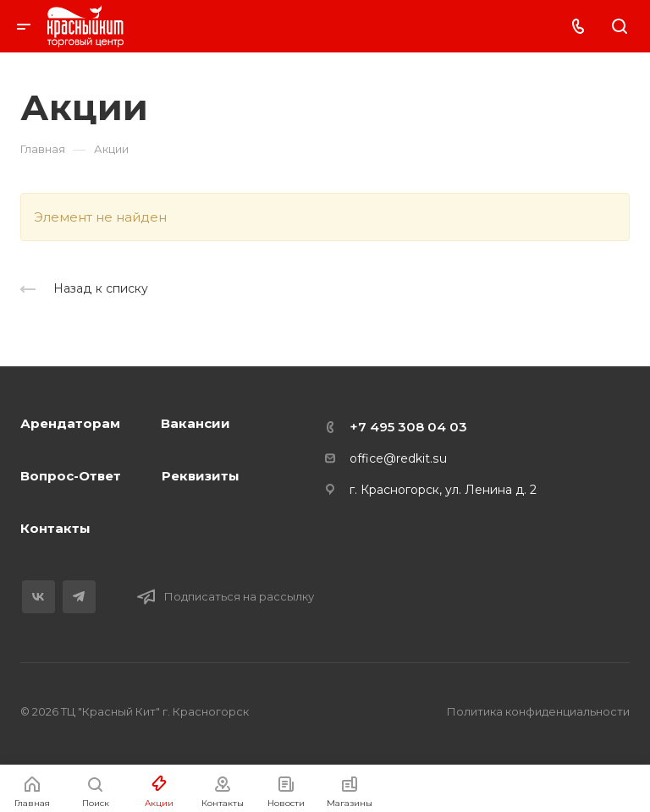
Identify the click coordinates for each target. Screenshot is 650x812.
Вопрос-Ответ (71, 476)
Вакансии (196, 423)
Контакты (55, 528)
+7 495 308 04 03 (408, 427)
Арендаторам (70, 423)
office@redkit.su (398, 458)
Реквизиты (201, 476)
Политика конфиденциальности (538, 711)
